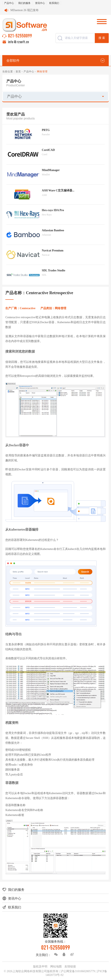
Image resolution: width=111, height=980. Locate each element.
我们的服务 (24, 3)
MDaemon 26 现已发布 (25, 10)
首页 (18, 72)
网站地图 (56, 967)
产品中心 (9, 3)
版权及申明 (40, 967)
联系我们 (54, 3)
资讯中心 (40, 3)
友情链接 (70, 967)
